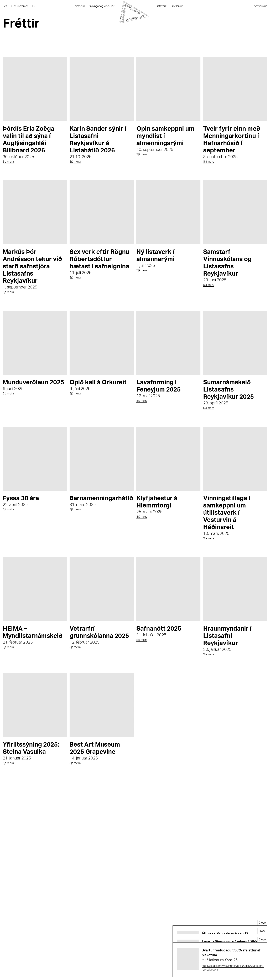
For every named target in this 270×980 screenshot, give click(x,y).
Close (262, 923)
